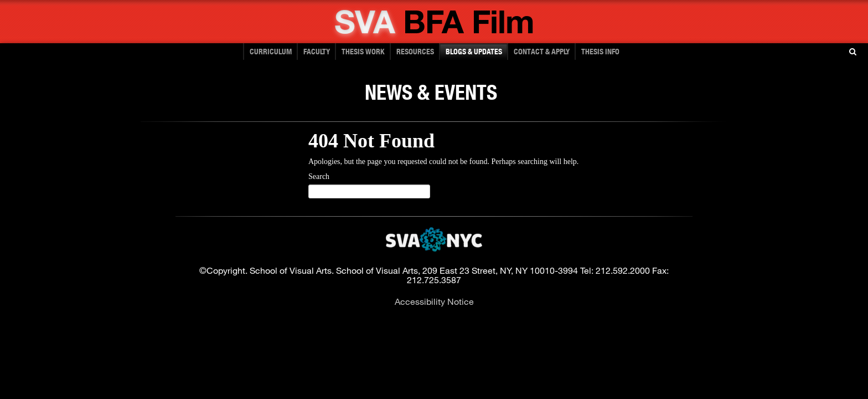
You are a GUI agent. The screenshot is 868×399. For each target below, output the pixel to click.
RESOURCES (415, 52)
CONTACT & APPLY (542, 52)
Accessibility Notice (434, 301)
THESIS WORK (363, 52)
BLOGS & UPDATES (474, 52)
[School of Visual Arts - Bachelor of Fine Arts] (434, 31)
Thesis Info (600, 52)
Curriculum (271, 52)
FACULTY (317, 52)
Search (319, 177)
